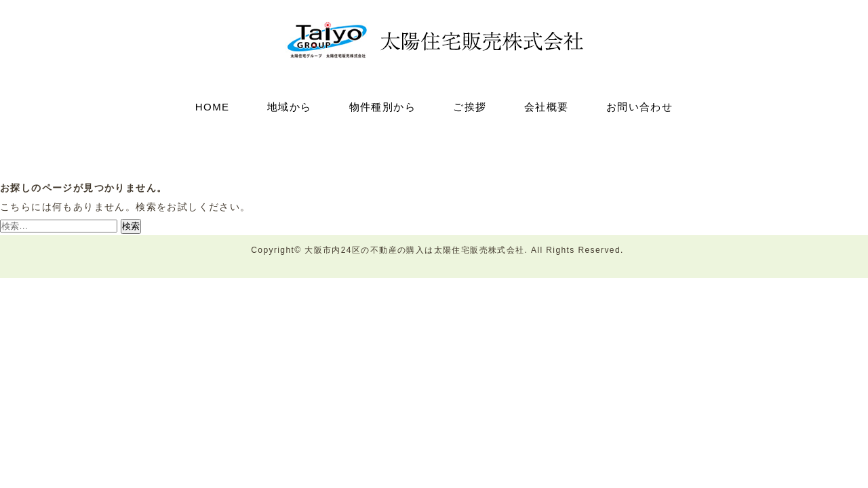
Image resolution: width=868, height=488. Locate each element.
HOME (213, 107)
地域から (290, 107)
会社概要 (547, 107)
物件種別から (382, 107)
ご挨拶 (470, 107)
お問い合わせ (639, 107)
